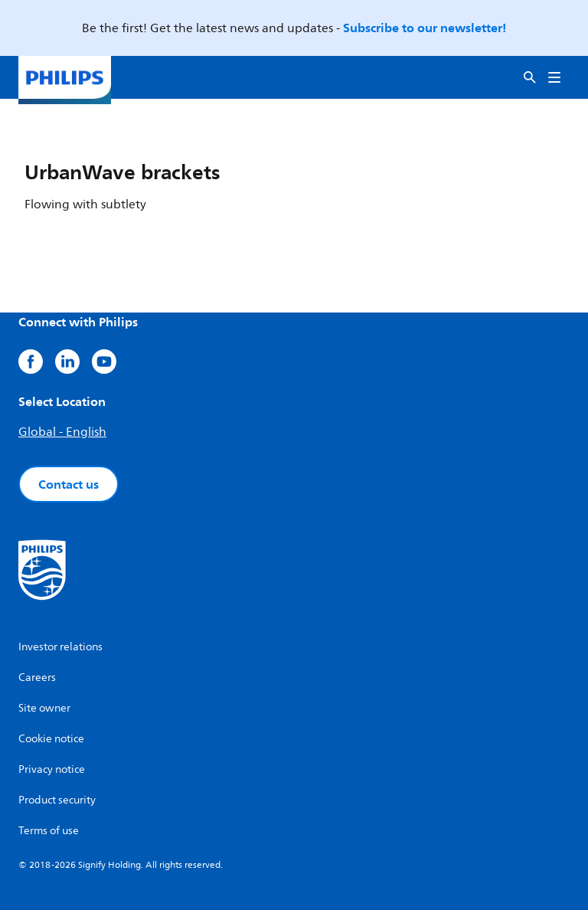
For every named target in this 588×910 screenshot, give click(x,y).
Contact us (69, 484)
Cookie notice (51, 739)
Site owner (44, 708)
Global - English (62, 432)
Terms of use (49, 831)
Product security (57, 800)
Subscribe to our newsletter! (425, 28)
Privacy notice (52, 769)
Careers (37, 678)
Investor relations (60, 647)
